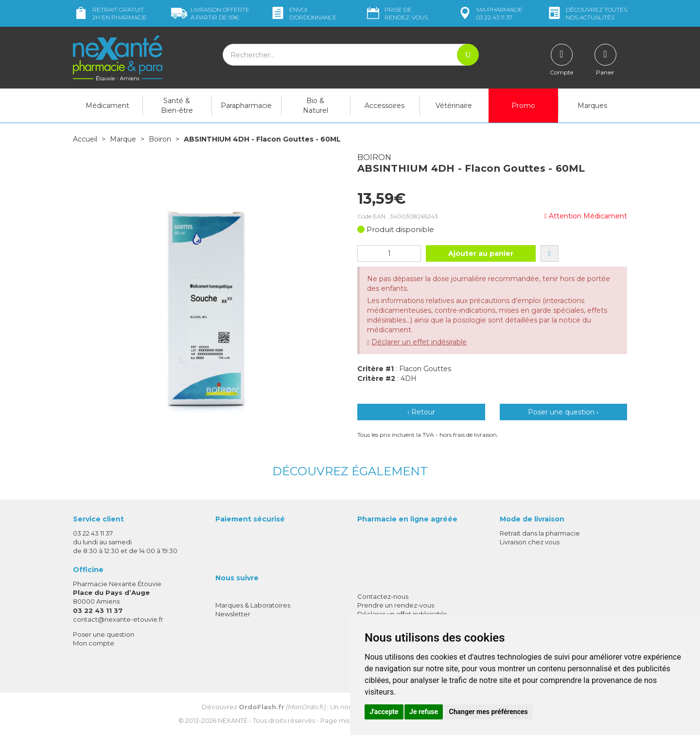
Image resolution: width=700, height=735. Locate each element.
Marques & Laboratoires (253, 605)
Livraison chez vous (530, 542)
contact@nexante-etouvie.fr (118, 619)
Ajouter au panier (481, 253)
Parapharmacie (246, 106)
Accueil (85, 139)
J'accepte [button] (384, 712)
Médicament (107, 106)
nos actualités (587, 13)
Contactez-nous (383, 596)
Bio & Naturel (315, 106)
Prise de (396, 13)
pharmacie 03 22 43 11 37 (490, 13)
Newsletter (233, 614)
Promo (523, 106)
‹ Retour (421, 412)
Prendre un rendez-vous (396, 605)
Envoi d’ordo (303, 13)
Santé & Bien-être (177, 106)
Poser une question (104, 634)
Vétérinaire (454, 106)
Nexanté (233, 720)
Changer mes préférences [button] (489, 712)
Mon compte (94, 643)
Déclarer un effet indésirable (419, 342)
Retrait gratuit (110, 13)
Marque (123, 139)
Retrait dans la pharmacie (540, 533)
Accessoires (385, 106)
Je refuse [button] (424, 712)
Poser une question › (563, 412)
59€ (210, 13)
